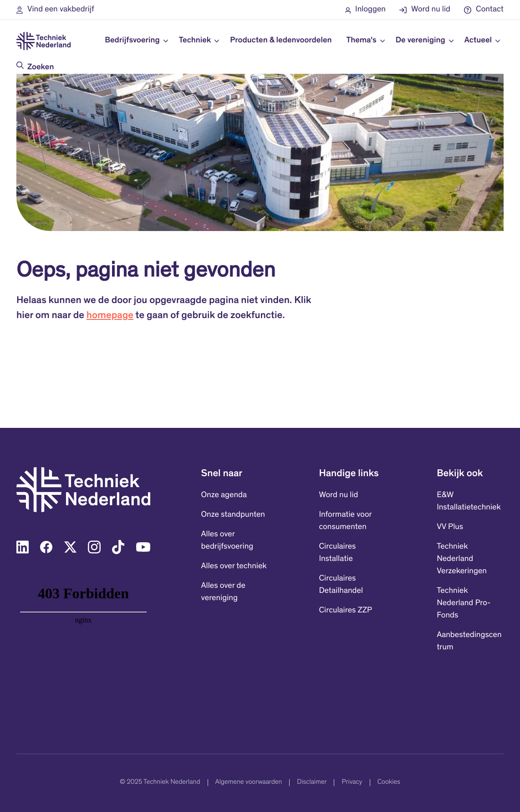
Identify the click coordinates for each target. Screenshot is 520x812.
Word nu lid (338, 495)
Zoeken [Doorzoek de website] (41, 67)
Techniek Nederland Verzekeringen (462, 559)
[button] (55, 10)
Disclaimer (312, 783)
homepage (110, 316)
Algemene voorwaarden (249, 783)
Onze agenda (224, 495)
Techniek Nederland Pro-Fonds (464, 603)
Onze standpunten (233, 515)
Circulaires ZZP (345, 611)
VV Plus (450, 527)
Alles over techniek (234, 566)
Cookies (389, 783)
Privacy (352, 783)
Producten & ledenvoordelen (281, 41)
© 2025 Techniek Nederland (160, 783)
